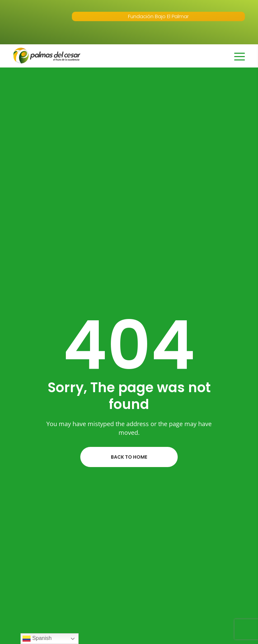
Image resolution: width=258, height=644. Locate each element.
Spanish (37, 639)
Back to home (129, 457)
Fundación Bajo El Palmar (158, 16)
